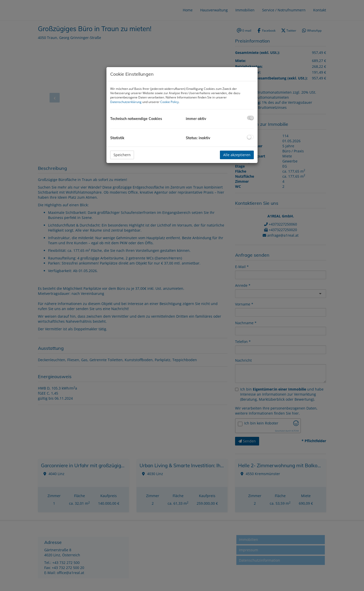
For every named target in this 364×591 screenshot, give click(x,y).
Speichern (122, 155)
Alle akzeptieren (237, 155)
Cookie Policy (169, 102)
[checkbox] (250, 118)
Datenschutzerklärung (126, 102)
